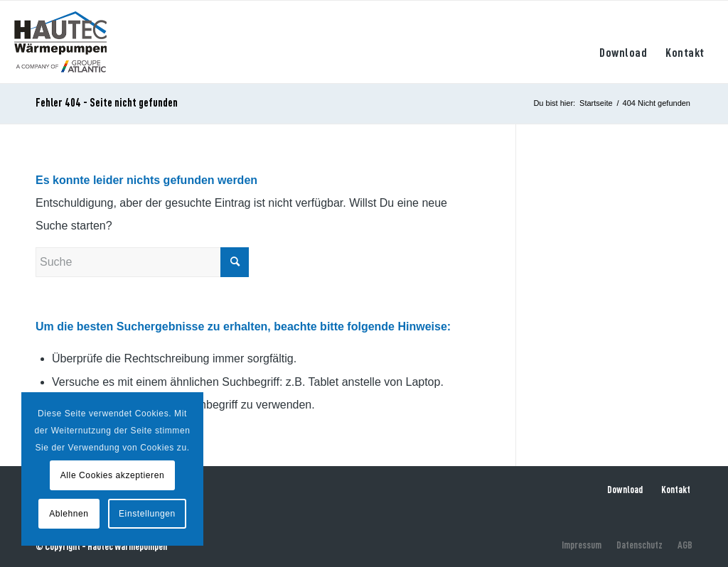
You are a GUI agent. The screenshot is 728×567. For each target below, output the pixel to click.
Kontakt (676, 490)
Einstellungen (147, 514)
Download (625, 490)
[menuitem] (623, 42)
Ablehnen (69, 514)
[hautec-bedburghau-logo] (60, 42)
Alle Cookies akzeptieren (112, 475)
